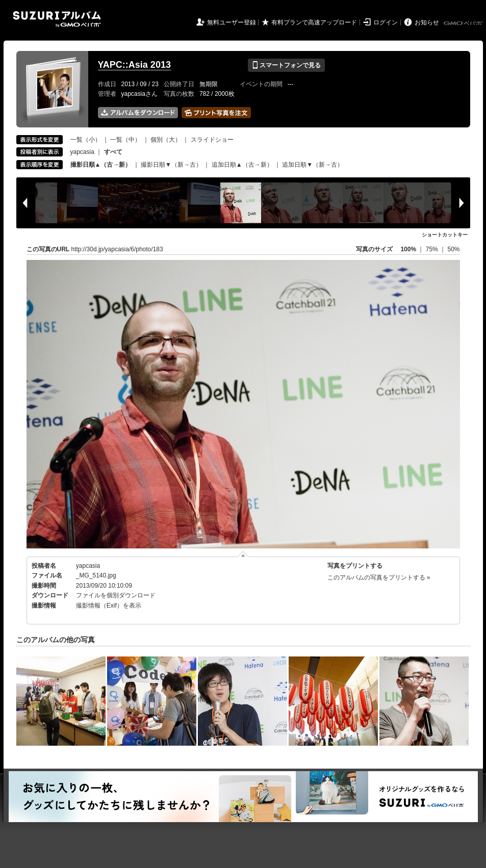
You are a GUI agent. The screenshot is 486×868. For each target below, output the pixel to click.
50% (453, 249)
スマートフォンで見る (286, 65)
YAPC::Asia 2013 (134, 65)
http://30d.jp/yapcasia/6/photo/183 (117, 249)
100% (408, 249)
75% (433, 249)
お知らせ (427, 22)
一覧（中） (125, 140)
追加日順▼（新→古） (313, 165)
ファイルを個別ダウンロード (116, 595)
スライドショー (212, 140)
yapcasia (82, 152)
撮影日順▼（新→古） (171, 165)
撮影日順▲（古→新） (101, 165)
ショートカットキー (445, 235)
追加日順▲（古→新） (242, 165)
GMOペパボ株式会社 (464, 23)
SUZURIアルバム (57, 19)
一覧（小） (86, 140)
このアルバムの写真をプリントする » (379, 577)
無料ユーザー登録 (232, 22)
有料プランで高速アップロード (314, 22)
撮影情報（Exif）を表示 (109, 606)
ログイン (386, 22)
